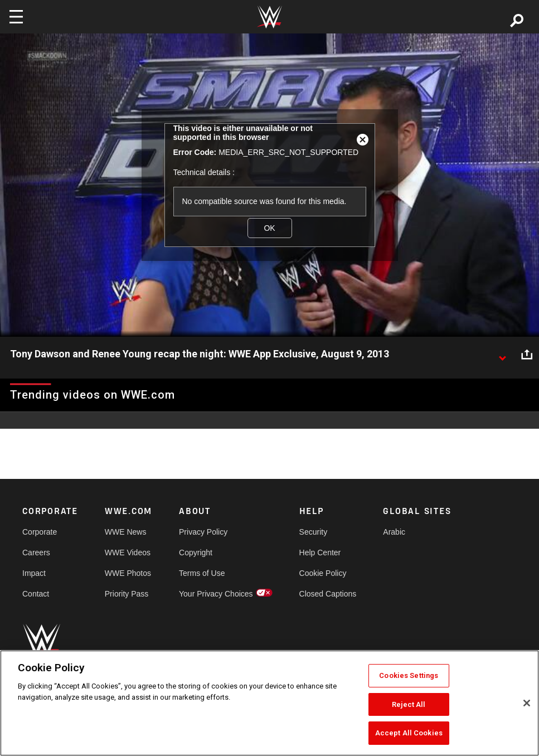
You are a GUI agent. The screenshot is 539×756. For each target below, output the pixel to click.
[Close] (527, 703)
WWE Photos (128, 573)
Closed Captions (328, 594)
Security (314, 532)
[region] (269, 703)
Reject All (409, 704)
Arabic (394, 532)
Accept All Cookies (409, 733)
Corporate (40, 532)
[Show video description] (502, 355)
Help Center (320, 553)
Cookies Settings (409, 675)
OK (269, 228)
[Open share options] (527, 355)
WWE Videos (128, 553)
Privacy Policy (203, 532)
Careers (36, 553)
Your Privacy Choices (216, 594)
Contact (36, 594)
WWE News (126, 532)
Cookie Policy (323, 573)
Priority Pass (127, 594)
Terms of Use (202, 573)
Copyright (196, 553)
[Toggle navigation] (16, 17)
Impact (34, 573)
